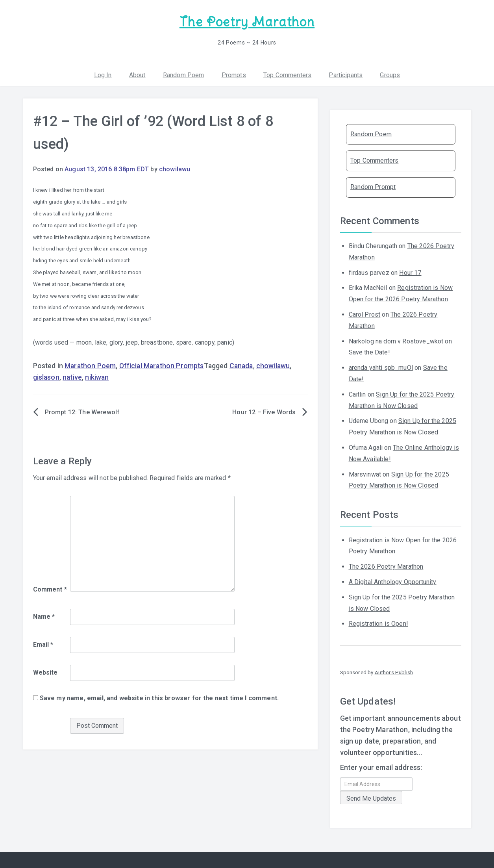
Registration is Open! (378, 624)
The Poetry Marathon (247, 22)
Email (43, 645)
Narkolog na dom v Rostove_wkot (396, 341)
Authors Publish (394, 672)
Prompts (234, 75)
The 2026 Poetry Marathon (386, 567)
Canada (241, 366)
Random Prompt (373, 187)
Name (44, 617)
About (137, 75)
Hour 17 (410, 272)
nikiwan (97, 377)
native (72, 377)
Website (45, 672)
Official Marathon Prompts (162, 366)
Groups (390, 75)
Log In (103, 75)
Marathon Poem (90, 366)
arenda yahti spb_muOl (381, 368)
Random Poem (184, 75)
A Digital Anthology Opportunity (393, 582)
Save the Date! (369, 352)
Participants (346, 75)
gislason (46, 377)
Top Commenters (287, 75)
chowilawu (175, 169)
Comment (50, 589)
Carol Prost (365, 314)
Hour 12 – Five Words (264, 412)
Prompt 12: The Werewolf (82, 412)
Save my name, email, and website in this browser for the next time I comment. (159, 698)
